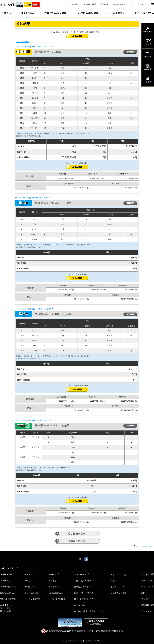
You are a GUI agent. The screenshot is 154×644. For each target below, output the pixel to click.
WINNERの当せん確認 (55, 13)
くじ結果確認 (115, 13)
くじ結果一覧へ (22, 42)
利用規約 (73, 5)
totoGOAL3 (49, 47)
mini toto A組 (25, 47)
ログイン (139, 4)
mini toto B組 (37, 47)
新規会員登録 (119, 5)
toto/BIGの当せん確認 (88, 13)
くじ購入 (4, 13)
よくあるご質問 (89, 5)
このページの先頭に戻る (144, 546)
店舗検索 (105, 5)
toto (16, 47)
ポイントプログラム (144, 13)
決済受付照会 (28, 13)
